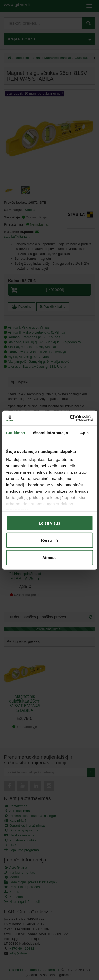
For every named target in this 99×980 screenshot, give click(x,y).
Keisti (50, 540)
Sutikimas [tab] (16, 432)
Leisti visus (50, 523)
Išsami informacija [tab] (51, 432)
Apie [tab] (84, 432)
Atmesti (49, 557)
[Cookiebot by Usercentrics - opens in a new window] (70, 418)
